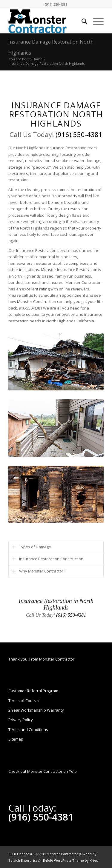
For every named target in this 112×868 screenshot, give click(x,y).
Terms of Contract (24, 701)
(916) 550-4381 (56, 4)
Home (37, 59)
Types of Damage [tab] (31, 547)
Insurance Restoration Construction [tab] (47, 559)
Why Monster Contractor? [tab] (38, 571)
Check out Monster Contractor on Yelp (43, 771)
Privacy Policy (21, 720)
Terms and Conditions (28, 730)
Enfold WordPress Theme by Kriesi (71, 860)
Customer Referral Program (33, 691)
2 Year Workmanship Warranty (36, 710)
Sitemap (16, 739)
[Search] (81, 21)
